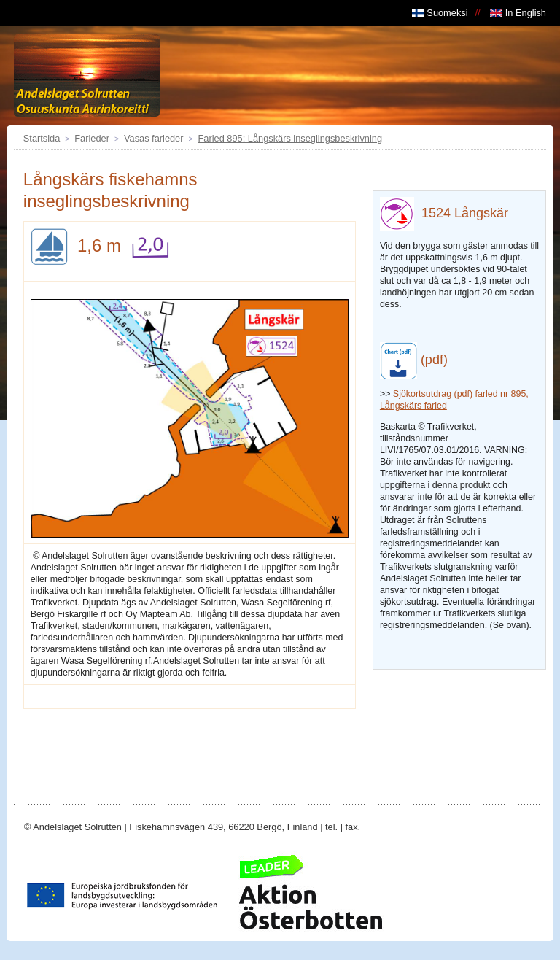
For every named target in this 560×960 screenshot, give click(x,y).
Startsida (42, 138)
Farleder (92, 138)
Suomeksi (440, 13)
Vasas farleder (154, 138)
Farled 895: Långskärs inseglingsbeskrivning (290, 138)
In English (518, 13)
